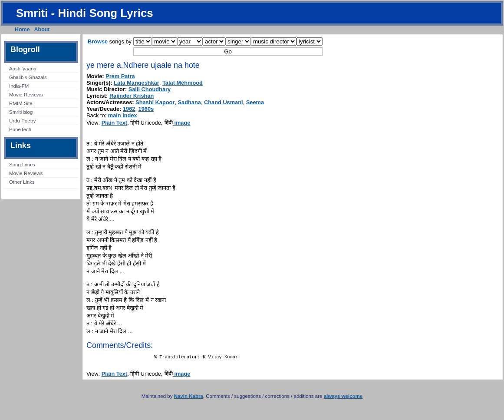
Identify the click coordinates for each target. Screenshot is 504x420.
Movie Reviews (26, 95)
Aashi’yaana (23, 69)
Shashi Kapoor (155, 102)
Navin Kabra (189, 398)
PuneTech (20, 129)
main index (123, 115)
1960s (146, 109)
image (177, 123)
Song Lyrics (22, 165)
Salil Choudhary (150, 89)
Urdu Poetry (22, 121)
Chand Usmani (224, 102)
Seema (255, 102)
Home (22, 30)
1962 (129, 109)
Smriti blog (21, 112)
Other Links (22, 182)
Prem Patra (120, 76)
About (42, 30)
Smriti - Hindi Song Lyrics (85, 13)
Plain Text (115, 123)
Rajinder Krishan (132, 96)
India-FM (19, 86)
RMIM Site (21, 103)
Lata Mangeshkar (137, 83)
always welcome (343, 398)
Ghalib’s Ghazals (28, 77)
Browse (98, 41)
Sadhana (189, 102)
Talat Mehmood (183, 83)
